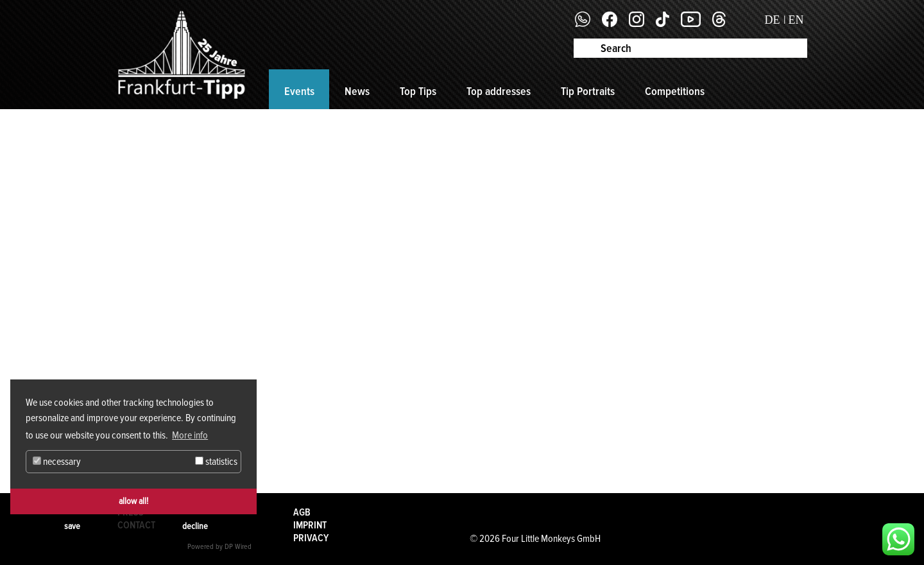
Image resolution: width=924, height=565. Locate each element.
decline (195, 526)
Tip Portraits (588, 91)
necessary (57, 462)
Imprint (310, 525)
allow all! (133, 501)
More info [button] (190, 435)
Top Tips (418, 91)
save (72, 526)
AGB (302, 512)
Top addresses (499, 91)
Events (299, 91)
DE (773, 20)
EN (796, 20)
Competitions (675, 91)
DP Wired (238, 547)
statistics (216, 462)
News (357, 91)
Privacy (311, 538)
